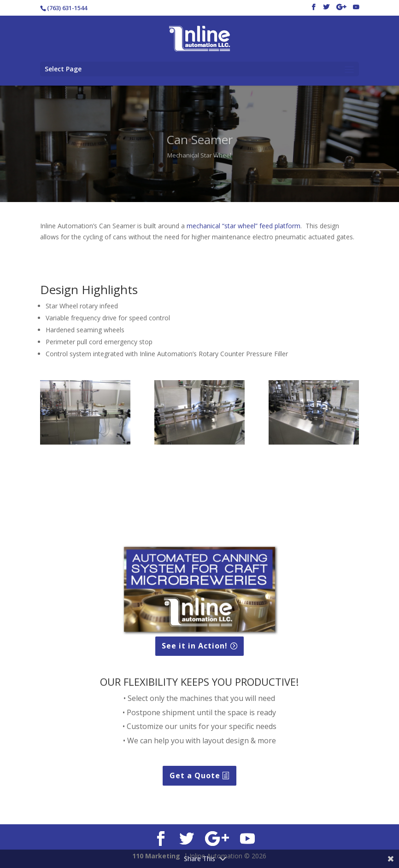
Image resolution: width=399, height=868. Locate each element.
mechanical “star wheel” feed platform (244, 226)
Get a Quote (195, 775)
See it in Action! (195, 646)
